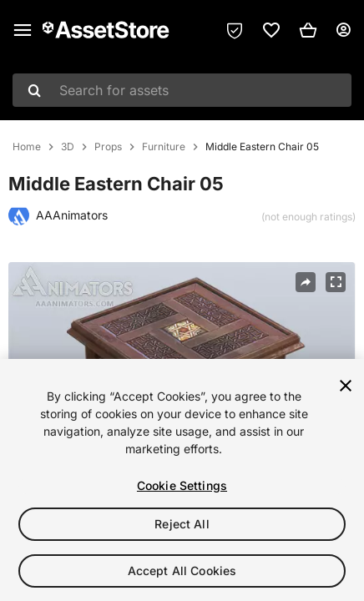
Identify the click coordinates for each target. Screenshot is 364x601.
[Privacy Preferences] (235, 30)
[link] (271, 30)
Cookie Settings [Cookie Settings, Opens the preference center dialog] (182, 485)
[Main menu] (23, 30)
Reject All (182, 524)
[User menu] (343, 30)
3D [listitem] (68, 147)
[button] (308, 30)
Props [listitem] (108, 147)
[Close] (346, 386)
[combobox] (182, 90)
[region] (182, 480)
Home (27, 147)
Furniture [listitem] (164, 147)
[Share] (306, 282)
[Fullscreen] (336, 282)
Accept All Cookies (182, 571)
